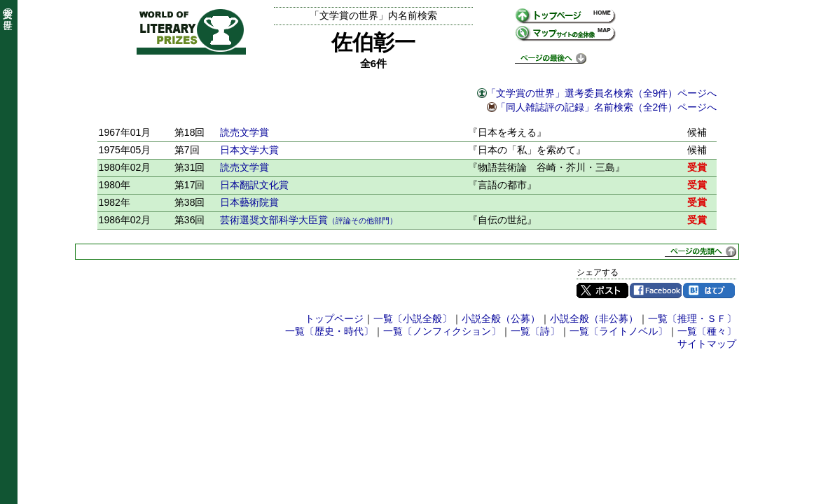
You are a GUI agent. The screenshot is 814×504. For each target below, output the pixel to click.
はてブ (709, 290)
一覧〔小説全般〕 (413, 318)
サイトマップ (707, 344)
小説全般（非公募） (594, 318)
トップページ (334, 318)
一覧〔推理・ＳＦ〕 (692, 318)
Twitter (602, 290)
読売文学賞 (244, 132)
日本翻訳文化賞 (254, 185)
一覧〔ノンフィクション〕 (442, 331)
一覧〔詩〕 (535, 331)
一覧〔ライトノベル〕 (619, 331)
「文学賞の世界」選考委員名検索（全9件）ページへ (602, 93)
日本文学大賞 (249, 150)
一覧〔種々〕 (707, 331)
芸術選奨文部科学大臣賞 (309, 220)
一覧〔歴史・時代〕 (329, 331)
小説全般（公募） (501, 318)
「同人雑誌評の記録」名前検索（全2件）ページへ (607, 107)
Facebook (656, 290)
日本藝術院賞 (249, 202)
